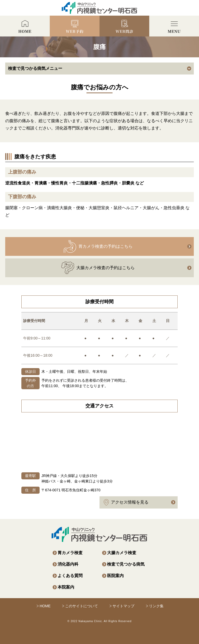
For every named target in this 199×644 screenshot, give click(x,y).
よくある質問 (70, 576)
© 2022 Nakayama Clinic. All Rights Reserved (99, 621)
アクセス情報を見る (126, 502)
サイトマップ (123, 606)
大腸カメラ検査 (122, 553)
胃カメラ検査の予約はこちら (98, 246)
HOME (45, 606)
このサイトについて (82, 606)
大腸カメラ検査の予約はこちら (98, 268)
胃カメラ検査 (70, 553)
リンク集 (156, 606)
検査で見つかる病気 (126, 564)
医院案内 (115, 576)
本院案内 (66, 587)
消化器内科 (68, 564)
